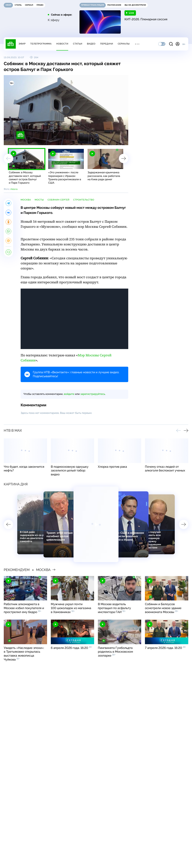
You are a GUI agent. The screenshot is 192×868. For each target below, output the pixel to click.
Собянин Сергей (59, 200)
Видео (91, 44)
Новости (62, 44)
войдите (69, 394)
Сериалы (124, 44)
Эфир (22, 44)
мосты (39, 200)
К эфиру (54, 20)
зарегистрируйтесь (93, 394)
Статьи (78, 44)
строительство (84, 200)
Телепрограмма (41, 44)
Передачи (107, 44)
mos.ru (14, 189)
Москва (26, 200)
